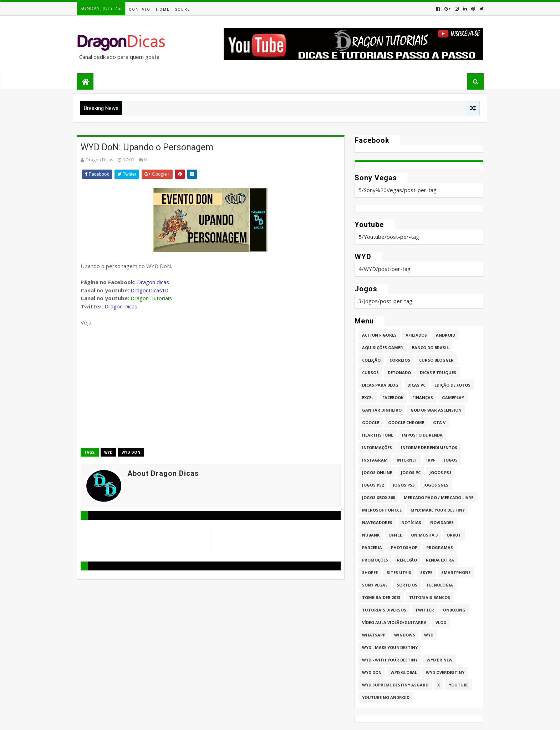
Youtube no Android (386, 697)
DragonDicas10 (149, 290)
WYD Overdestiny (445, 672)
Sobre (183, 9)
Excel (368, 397)
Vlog (441, 622)
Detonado (399, 372)
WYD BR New (440, 660)
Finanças (423, 397)
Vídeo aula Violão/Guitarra (394, 622)
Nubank (371, 535)
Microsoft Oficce (382, 510)
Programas (440, 547)
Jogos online (377, 472)
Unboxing (454, 610)
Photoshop (404, 547)
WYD (108, 452)
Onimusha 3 (424, 535)
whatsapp (374, 635)
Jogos (451, 460)
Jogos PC (411, 472)
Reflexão (407, 560)
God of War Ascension (436, 410)
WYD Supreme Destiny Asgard (395, 685)
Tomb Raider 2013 (381, 597)
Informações (377, 447)
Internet (407, 460)
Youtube (459, 685)
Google (371, 422)
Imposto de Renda (422, 435)
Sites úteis (399, 572)
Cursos (370, 372)
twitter (425, 610)
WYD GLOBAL (404, 672)
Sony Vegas (375, 585)
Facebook (393, 397)
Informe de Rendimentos (429, 447)
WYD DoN (131, 452)
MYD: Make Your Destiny (438, 510)
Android (446, 335)
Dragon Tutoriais (151, 298)
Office (395, 535)
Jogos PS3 (404, 485)
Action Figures (379, 335)
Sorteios (407, 585)
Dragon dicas (153, 282)
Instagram (375, 460)
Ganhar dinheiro (382, 410)
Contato (140, 9)
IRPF (431, 460)
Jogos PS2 (373, 485)
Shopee (370, 572)
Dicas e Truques (438, 372)
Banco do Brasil (430, 348)
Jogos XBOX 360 (378, 497)
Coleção (371, 360)
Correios (400, 360)
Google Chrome (406, 422)
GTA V (439, 422)
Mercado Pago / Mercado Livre (439, 497)
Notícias (411, 522)
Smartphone (456, 572)
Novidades (442, 522)
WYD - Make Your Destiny (390, 647)
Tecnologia (440, 585)
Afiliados (416, 335)
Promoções (375, 560)
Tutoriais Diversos (384, 610)
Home (163, 9)
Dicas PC (416, 385)
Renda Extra (440, 560)
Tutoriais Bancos (430, 597)
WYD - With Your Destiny (390, 660)
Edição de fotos (452, 385)
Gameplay (453, 397)
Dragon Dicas (121, 306)
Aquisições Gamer (383, 348)
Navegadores (377, 522)
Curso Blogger (436, 360)
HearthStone (378, 435)
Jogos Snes (436, 485)
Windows (405, 635)
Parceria (372, 547)
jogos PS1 (440, 472)
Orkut (454, 535)
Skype (426, 572)
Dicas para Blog (380, 385)
